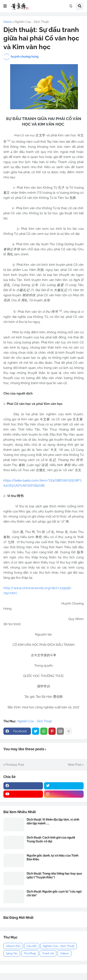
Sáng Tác (12, 953)
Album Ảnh (13, 946)
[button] (5, 6)
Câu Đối (32, 946)
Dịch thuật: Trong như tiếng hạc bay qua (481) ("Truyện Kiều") (54, 875)
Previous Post (15, 765)
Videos (64, 953)
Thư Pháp (30, 953)
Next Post (75, 765)
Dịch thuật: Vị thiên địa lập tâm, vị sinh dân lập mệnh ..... (53, 821)
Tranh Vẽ (48, 953)
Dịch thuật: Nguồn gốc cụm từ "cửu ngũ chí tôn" (54, 893)
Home (8, 22)
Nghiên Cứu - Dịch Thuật (32, 22)
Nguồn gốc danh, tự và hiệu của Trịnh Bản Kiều (52, 857)
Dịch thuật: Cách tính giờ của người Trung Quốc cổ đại (51, 839)
